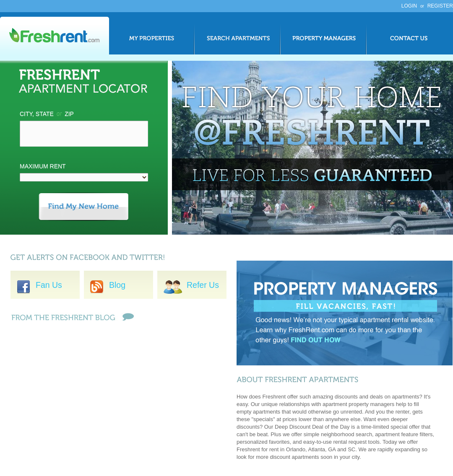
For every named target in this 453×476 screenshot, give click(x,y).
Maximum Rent (43, 166)
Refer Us (191, 285)
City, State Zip (47, 114)
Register (440, 6)
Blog (117, 285)
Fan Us (39, 285)
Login (409, 6)
